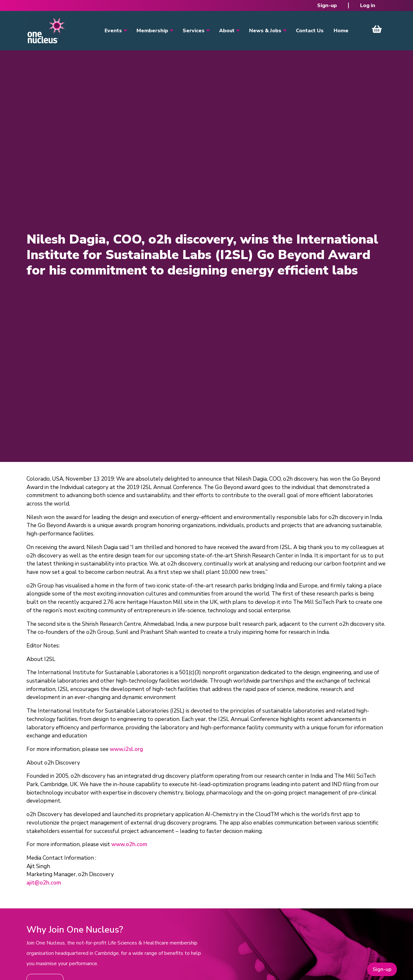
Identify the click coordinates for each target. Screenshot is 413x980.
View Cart (377, 29)
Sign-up (327, 5)
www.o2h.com (129, 844)
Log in (368, 5)
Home (341, 31)
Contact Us (310, 31)
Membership (152, 31)
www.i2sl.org (126, 749)
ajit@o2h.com (44, 883)
